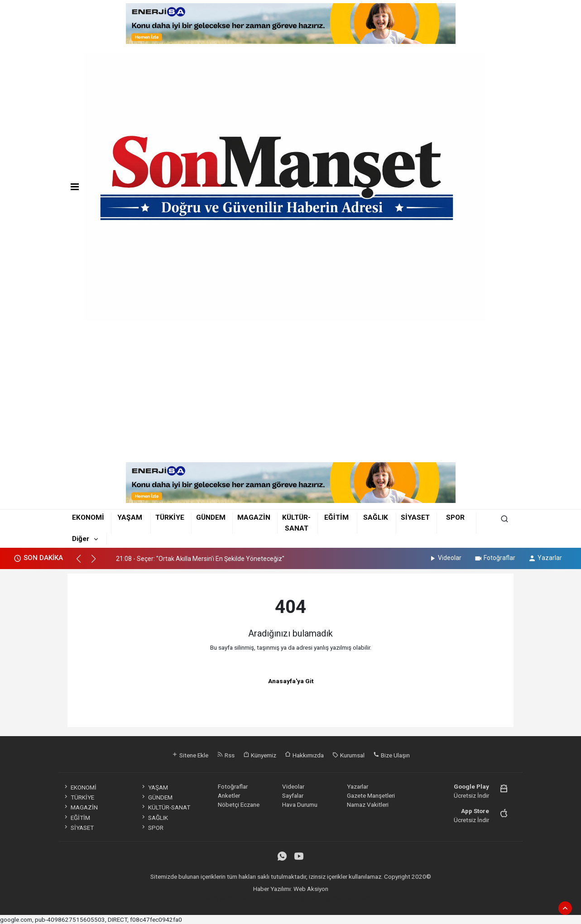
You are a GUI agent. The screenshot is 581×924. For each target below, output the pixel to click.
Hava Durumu (300, 804)
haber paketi (257, 898)
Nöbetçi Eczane (239, 804)
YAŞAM (130, 517)
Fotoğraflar (495, 558)
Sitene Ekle (190, 755)
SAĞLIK (376, 517)
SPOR (455, 517)
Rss (226, 755)
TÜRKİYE (170, 517)
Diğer (81, 539)
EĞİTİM (336, 517)
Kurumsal (348, 755)
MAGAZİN (254, 517)
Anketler (229, 795)
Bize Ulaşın (391, 755)
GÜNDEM (211, 517)
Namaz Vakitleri (368, 804)
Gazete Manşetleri (371, 795)
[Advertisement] (290, 394)
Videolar (445, 558)
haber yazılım (327, 898)
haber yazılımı (222, 898)
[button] (83, 563)
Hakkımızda (304, 755)
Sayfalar (293, 795)
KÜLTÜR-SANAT (165, 807)
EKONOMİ (88, 517)
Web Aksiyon (311, 889)
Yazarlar (545, 558)
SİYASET (415, 517)
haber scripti (292, 898)
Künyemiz (260, 755)
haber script (361, 898)
